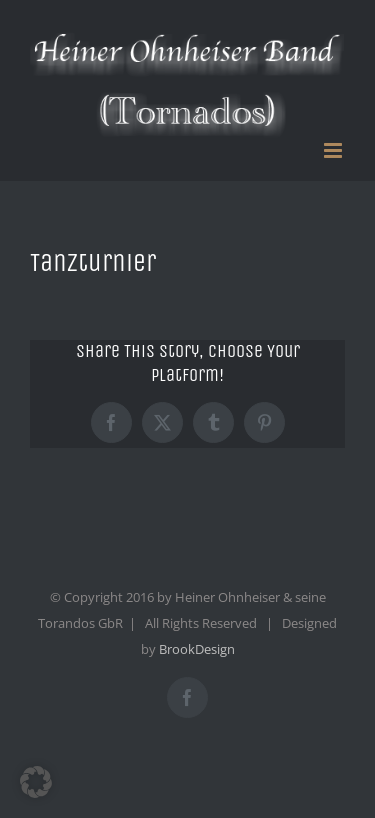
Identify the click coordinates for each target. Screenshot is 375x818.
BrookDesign (197, 649)
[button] (36, 782)
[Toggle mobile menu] (334, 150)
